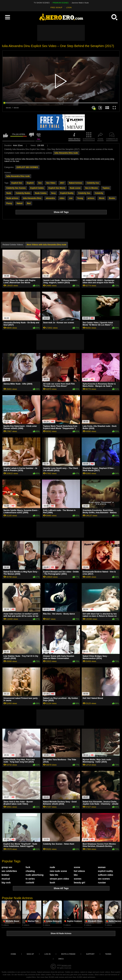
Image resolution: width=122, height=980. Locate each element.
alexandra (50, 198)
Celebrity (99, 193)
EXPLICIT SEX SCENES (27, 167)
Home (13, 954)
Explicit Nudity (67, 193)
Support (90, 954)
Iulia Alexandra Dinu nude (66, 153)
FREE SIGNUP (56, 7)
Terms (108, 954)
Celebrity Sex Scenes (16, 188)
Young (80, 198)
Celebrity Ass (93, 183)
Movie (102, 198)
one (71, 198)
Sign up (30, 954)
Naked (20, 203)
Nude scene (75, 188)
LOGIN (69, 7)
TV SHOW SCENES (42, 3)
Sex (40, 183)
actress (91, 198)
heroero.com (66, 965)
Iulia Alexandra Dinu (32, 198)
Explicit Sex (17, 183)
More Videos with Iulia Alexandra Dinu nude (47, 245)
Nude (9, 193)
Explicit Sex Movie (57, 188)
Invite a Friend (68, 954)
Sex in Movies (91, 188)
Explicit (30, 183)
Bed (29, 203)
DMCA (61, 959)
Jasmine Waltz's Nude (80, 3)
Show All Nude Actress (61, 933)
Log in (47, 954)
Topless (106, 188)
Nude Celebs (41, 193)
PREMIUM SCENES (61, 3)
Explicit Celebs (37, 188)
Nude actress (12, 198)
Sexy (53, 193)
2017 (62, 183)
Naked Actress (76, 183)
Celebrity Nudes (23, 193)
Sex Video (51, 183)
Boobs (112, 198)
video (62, 198)
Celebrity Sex (84, 193)
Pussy (9, 203)
